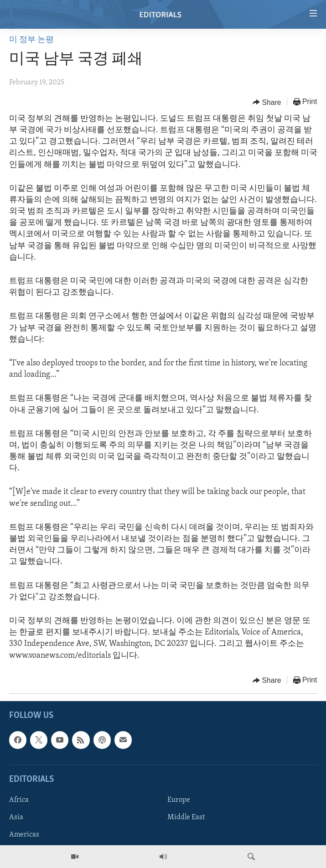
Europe (179, 800)
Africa (19, 800)
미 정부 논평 (31, 40)
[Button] (267, 102)
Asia (16, 817)
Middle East (186, 817)
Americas (24, 835)
